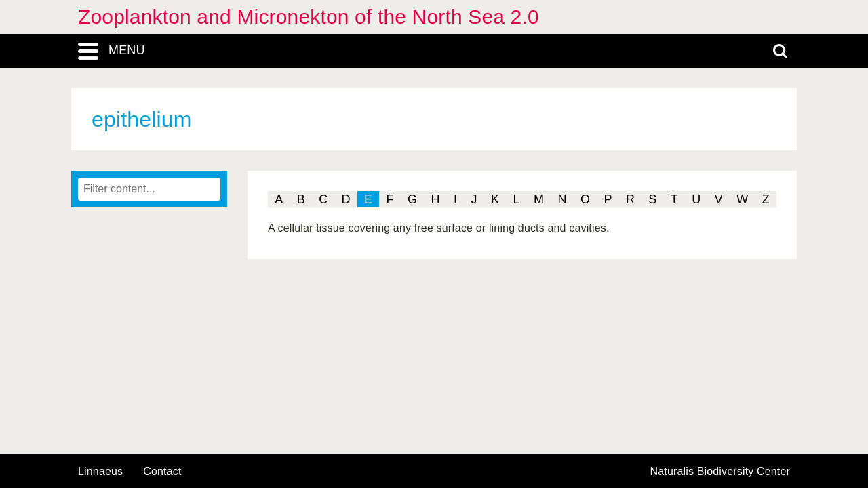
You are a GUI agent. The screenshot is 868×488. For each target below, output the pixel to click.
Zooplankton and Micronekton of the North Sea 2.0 (309, 17)
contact (162, 471)
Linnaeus (100, 472)
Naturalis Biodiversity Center (721, 472)
